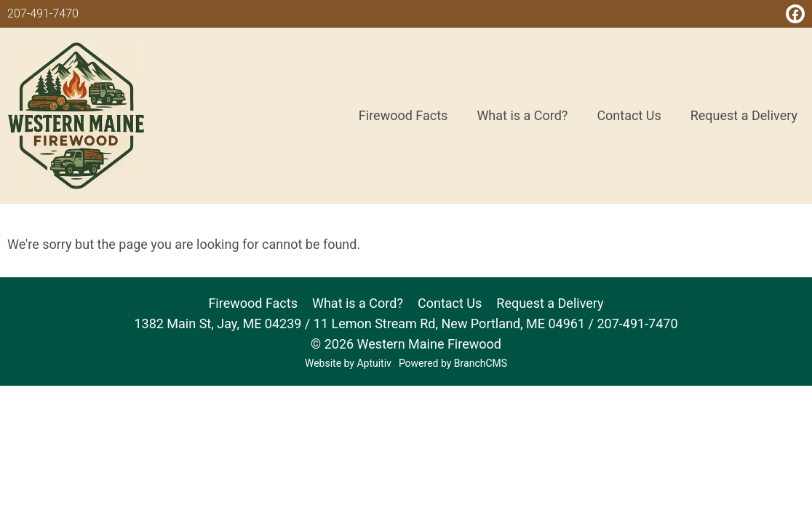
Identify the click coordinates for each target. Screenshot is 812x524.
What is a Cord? (358, 303)
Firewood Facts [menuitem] (403, 115)
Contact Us (450, 303)
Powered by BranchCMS (453, 363)
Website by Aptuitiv (348, 363)
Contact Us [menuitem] (629, 115)
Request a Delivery (550, 303)
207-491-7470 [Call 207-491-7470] (43, 13)
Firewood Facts (253, 303)
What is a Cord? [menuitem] (522, 115)
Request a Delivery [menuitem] (744, 115)
